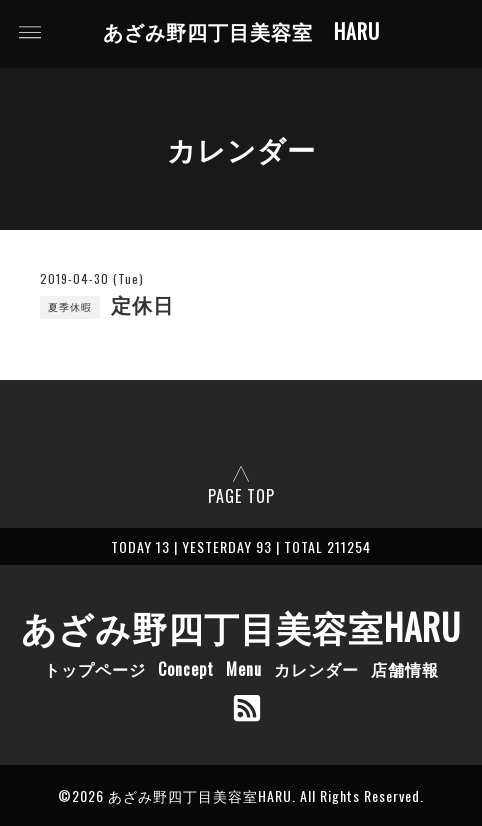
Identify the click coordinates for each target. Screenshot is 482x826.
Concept (186, 669)
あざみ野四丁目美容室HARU (241, 626)
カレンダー (316, 669)
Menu (244, 669)
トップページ (95, 669)
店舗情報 (405, 669)
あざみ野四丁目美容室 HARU (241, 32)
